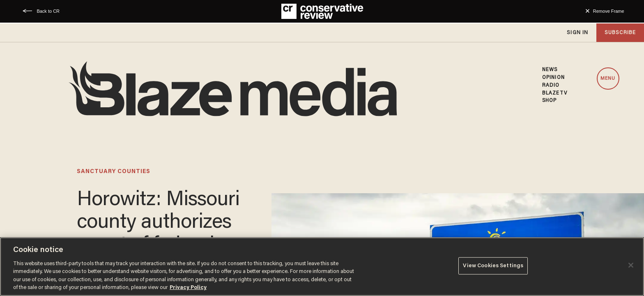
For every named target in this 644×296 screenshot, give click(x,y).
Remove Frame (609, 11)
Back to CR (48, 11)
